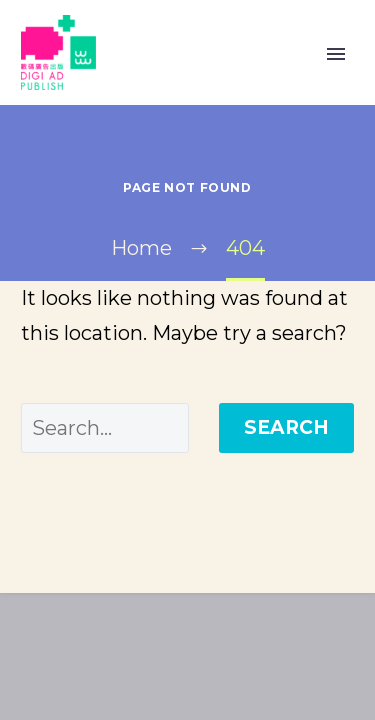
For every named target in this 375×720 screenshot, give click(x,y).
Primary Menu (336, 54)
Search (286, 427)
